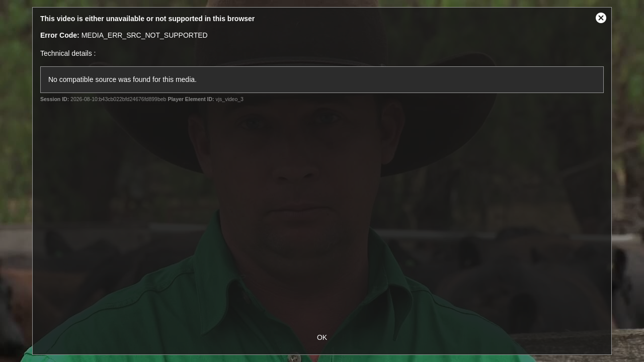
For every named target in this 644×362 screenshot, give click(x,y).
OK (322, 337)
